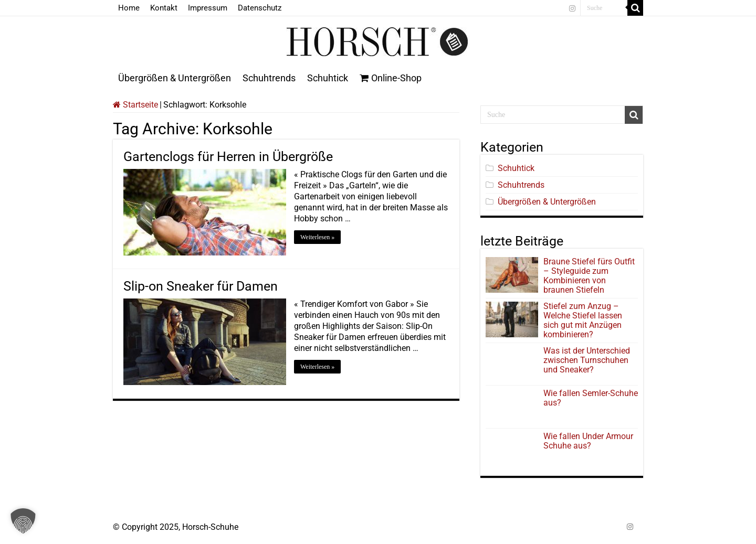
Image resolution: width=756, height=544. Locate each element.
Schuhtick (328, 78)
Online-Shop (391, 78)
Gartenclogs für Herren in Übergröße (228, 157)
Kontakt (164, 8)
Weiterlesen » (317, 237)
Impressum (208, 8)
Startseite (135, 105)
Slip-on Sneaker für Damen (201, 286)
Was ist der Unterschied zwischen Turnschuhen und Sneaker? (587, 360)
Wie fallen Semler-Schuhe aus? (591, 398)
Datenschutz (260, 8)
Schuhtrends (269, 78)
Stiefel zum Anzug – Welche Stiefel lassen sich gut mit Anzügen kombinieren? (583, 320)
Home (129, 8)
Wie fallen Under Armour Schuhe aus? (588, 441)
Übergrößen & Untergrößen (175, 78)
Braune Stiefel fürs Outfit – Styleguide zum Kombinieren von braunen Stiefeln (589, 276)
